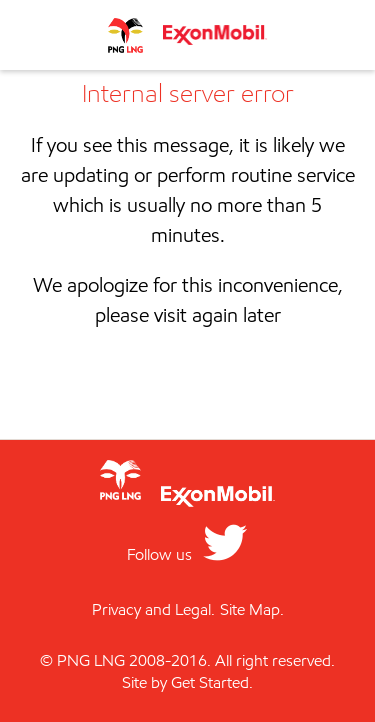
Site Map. (252, 609)
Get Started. (212, 682)
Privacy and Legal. (153, 609)
